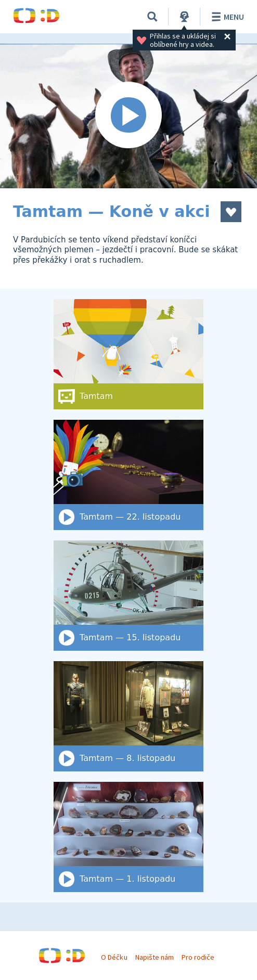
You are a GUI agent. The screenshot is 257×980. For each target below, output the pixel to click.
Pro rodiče (198, 957)
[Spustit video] (128, 116)
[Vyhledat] (152, 17)
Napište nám (155, 957)
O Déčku (114, 957)
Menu (226, 17)
